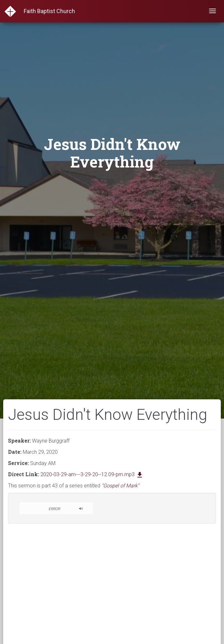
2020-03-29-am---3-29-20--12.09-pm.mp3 (92, 474)
